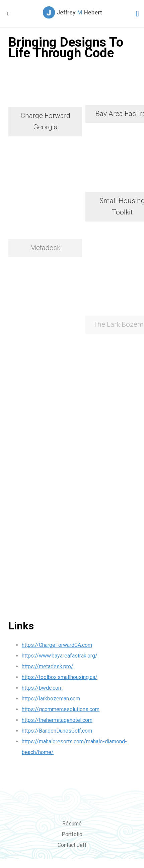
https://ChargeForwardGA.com (57, 645)
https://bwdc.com (42, 688)
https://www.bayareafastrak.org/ (60, 655)
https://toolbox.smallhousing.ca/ (60, 677)
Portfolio (72, 834)
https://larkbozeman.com (51, 698)
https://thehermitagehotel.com (57, 720)
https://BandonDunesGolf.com (57, 730)
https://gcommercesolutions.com (61, 709)
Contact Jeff (72, 845)
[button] (8, 14)
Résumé (72, 823)
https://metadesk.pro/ (48, 666)
